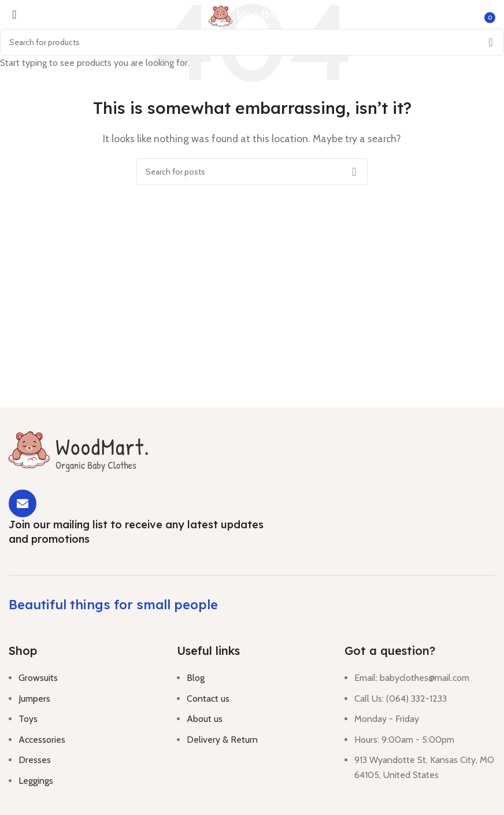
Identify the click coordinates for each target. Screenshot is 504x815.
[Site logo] (252, 16)
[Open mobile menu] (11, 17)
